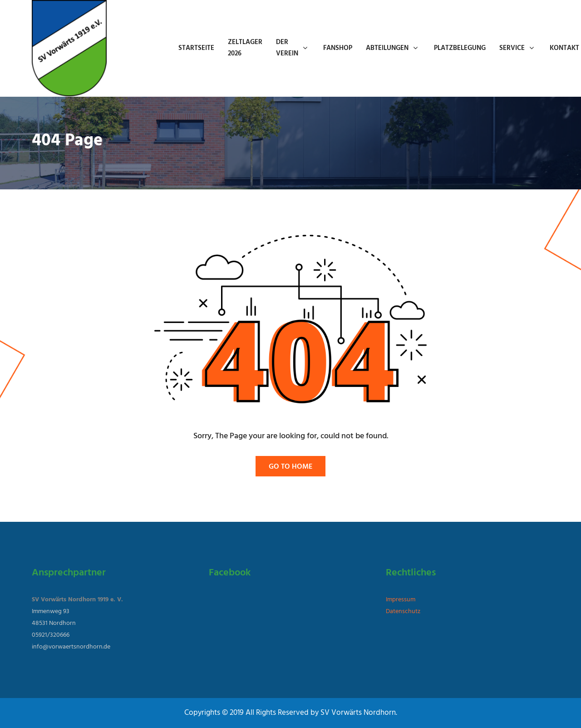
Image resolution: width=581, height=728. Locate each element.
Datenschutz (403, 612)
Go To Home (290, 467)
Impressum (401, 600)
